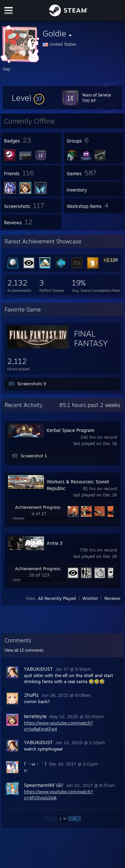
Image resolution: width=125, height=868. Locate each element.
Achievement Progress (38, 507)
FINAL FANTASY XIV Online (93, 343)
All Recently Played (57, 598)
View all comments (24, 650)
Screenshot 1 (34, 456)
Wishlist (90, 598)
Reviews (112, 598)
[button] (28, 98)
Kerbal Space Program (70, 430)
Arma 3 (55, 543)
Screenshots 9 (32, 384)
